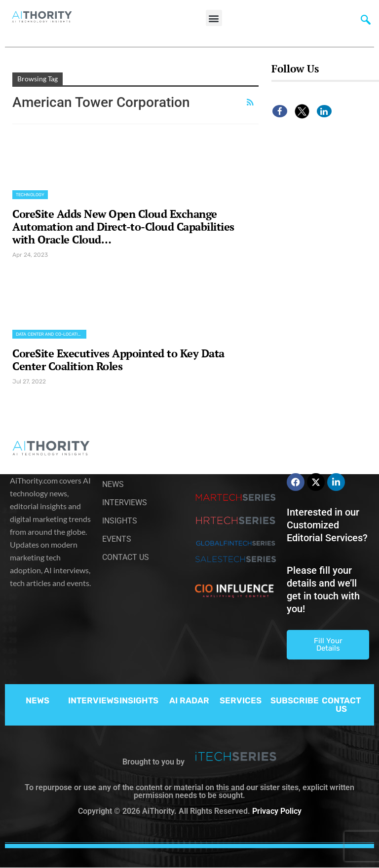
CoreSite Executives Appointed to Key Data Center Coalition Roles (118, 360)
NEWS (38, 700)
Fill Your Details (328, 644)
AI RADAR (189, 700)
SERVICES (241, 700)
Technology (30, 195)
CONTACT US (341, 705)
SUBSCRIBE (295, 700)
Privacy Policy (277, 811)
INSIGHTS (139, 700)
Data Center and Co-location (50, 334)
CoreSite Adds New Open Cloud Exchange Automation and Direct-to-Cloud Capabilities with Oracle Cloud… (123, 226)
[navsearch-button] (366, 22)
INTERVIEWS (94, 700)
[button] (214, 18)
